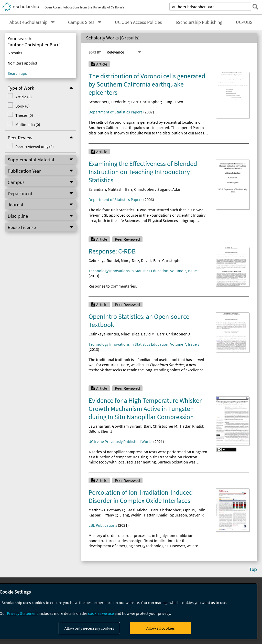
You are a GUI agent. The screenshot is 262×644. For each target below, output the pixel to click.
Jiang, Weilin (130, 515)
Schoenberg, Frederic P (109, 102)
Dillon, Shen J (100, 431)
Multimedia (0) (23, 124)
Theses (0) (20, 115)
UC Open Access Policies (138, 22)
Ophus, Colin (194, 510)
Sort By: (95, 52)
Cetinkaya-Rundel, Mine (109, 260)
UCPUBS (244, 22)
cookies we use (101, 613)
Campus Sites (81, 22)
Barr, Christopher (146, 102)
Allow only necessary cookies (89, 628)
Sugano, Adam (170, 189)
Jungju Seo (173, 102)
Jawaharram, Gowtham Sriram (115, 426)
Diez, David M (143, 334)
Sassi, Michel (137, 510)
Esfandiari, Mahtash (106, 189)
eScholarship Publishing (199, 22)
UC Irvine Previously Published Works (121, 441)
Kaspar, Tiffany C (103, 515)
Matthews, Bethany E (106, 510)
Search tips (17, 73)
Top (253, 569)
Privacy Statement (22, 613)
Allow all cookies (161, 628)
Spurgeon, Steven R (187, 515)
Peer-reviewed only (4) (30, 146)
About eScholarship (29, 22)
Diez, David (141, 260)
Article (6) (19, 97)
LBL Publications (103, 525)
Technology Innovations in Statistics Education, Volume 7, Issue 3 (144, 271)
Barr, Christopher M (161, 426)
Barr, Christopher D (174, 334)
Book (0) (18, 106)
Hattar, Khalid (192, 426)
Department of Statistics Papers (116, 112)
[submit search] (255, 7)
